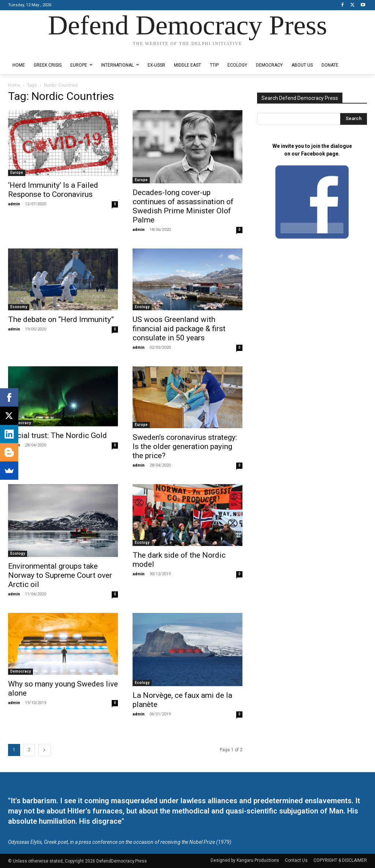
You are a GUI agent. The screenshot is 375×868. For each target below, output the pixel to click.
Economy (19, 307)
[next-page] (44, 750)
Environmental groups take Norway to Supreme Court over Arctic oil (60, 575)
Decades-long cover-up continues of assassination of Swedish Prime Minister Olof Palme (183, 206)
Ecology (142, 307)
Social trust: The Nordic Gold (57, 435)
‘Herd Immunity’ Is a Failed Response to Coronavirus (53, 190)
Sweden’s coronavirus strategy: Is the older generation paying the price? (185, 446)
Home (14, 85)
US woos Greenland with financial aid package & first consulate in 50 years (179, 329)
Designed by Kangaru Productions (37, 51)
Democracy (21, 423)
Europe (17, 173)
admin (14, 204)
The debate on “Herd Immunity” (61, 319)
